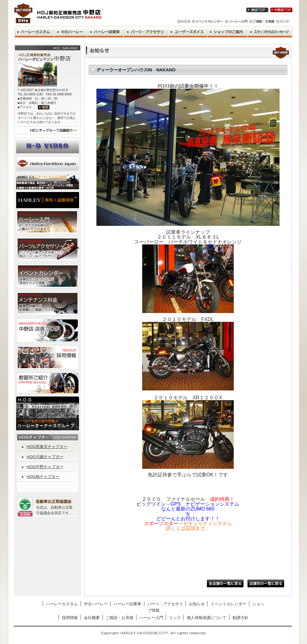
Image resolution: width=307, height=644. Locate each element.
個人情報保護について (207, 618)
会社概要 (92, 618)
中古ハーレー (96, 604)
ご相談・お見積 (119, 618)
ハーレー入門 (151, 618)
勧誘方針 (240, 618)
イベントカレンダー (228, 604)
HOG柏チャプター (43, 477)
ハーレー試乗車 (127, 604)
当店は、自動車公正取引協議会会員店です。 (54, 510)
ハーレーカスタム (62, 604)
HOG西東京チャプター (47, 447)
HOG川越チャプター (45, 457)
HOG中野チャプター (45, 467)
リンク (175, 618)
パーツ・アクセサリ (165, 604)
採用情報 (70, 618)
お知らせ (197, 604)
